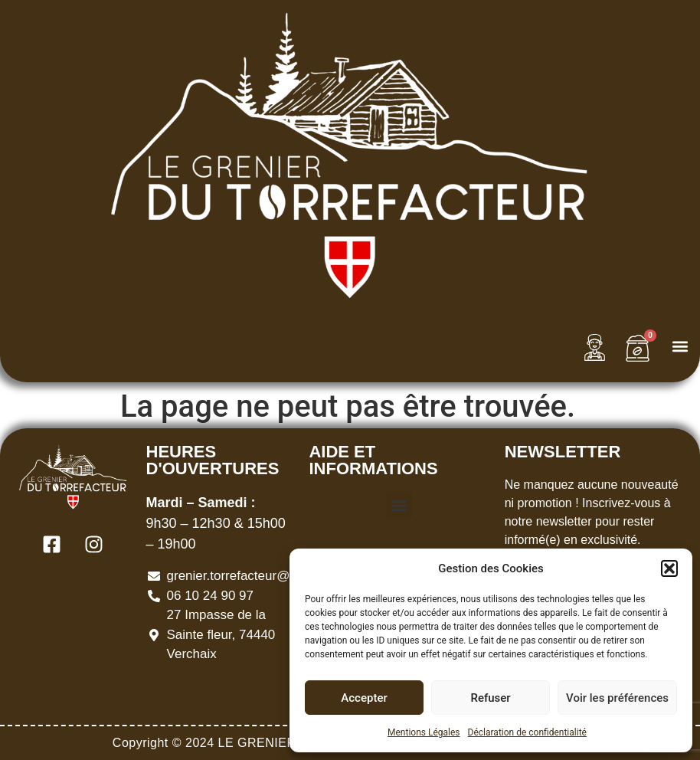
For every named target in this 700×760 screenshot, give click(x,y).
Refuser (490, 698)
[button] (669, 568)
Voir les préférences (617, 698)
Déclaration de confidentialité (527, 732)
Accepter (364, 698)
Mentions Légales (424, 732)
